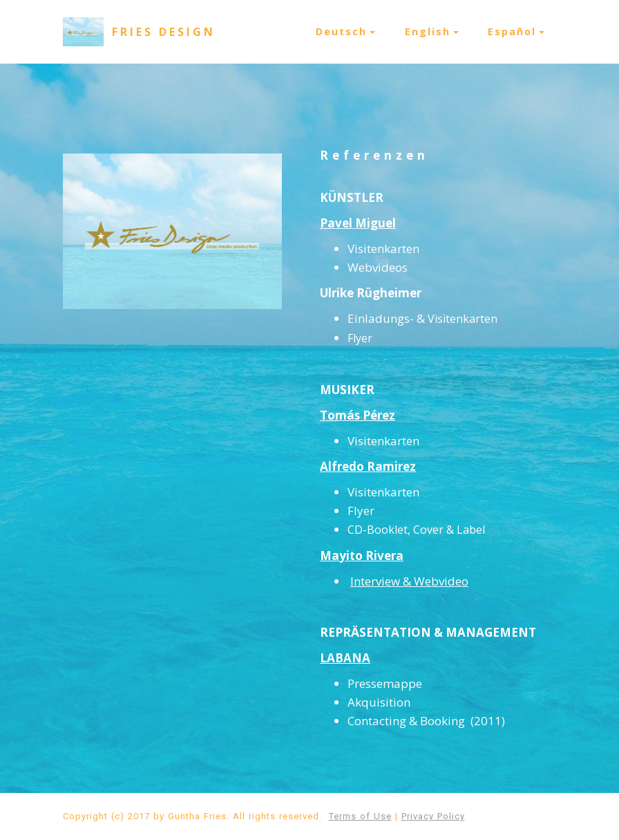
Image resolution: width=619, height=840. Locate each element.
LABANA (345, 658)
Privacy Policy (433, 816)
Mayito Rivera (362, 556)
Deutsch (341, 31)
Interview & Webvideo (409, 581)
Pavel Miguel (358, 223)
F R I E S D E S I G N (162, 32)
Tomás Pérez (358, 415)
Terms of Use (360, 816)
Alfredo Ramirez (368, 466)
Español (512, 31)
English (428, 31)
